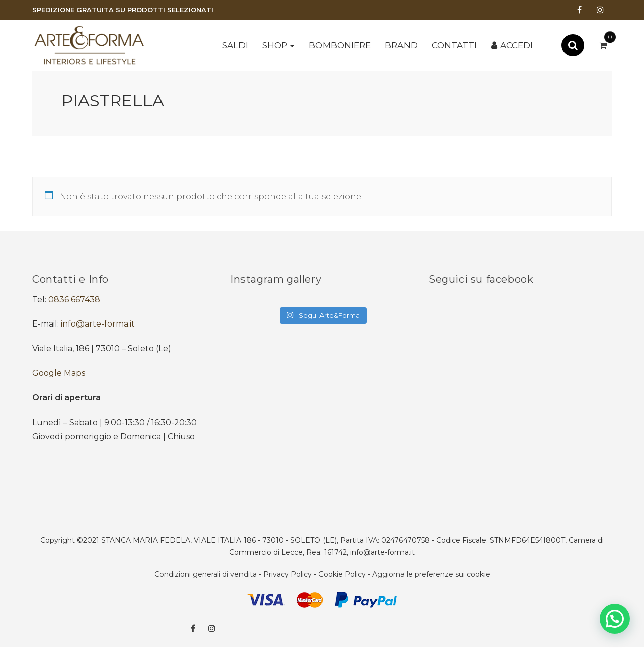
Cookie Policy (342, 574)
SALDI (235, 45)
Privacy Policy (288, 574)
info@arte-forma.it (98, 324)
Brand (401, 45)
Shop (275, 45)
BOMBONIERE (340, 45)
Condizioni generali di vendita (206, 574)
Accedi (516, 45)
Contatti (454, 45)
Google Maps (59, 373)
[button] (615, 619)
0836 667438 (74, 300)
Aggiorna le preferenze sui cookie (431, 574)
